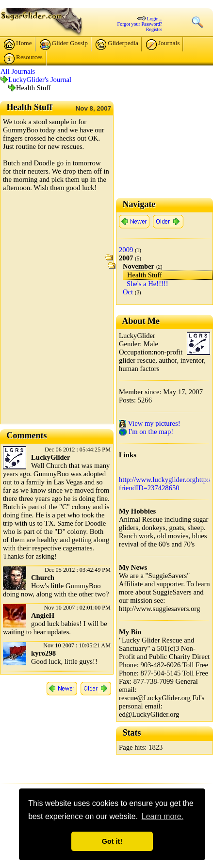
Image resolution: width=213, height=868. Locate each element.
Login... (155, 19)
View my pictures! (150, 423)
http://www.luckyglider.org (157, 480)
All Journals (18, 71)
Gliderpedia (117, 45)
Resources (23, 59)
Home (18, 45)
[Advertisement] (106, 315)
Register (154, 29)
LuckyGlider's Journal (40, 80)
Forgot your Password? (140, 24)
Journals (163, 45)
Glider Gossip (64, 45)
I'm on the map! (146, 432)
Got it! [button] (112, 841)
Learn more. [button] (163, 816)
